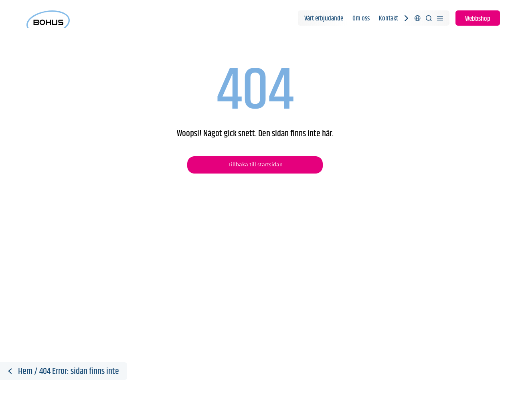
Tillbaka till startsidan (255, 165)
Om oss (361, 18)
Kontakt (389, 18)
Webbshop (478, 19)
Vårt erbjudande (324, 18)
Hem (25, 372)
